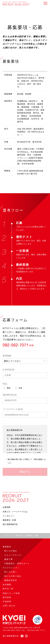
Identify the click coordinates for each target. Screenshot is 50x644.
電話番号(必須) (10, 395)
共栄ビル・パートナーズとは (15, 512)
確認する (25, 472)
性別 (5, 384)
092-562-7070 (14, 630)
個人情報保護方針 (10, 524)
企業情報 (6, 507)
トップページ (8, 536)
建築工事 (9, 559)
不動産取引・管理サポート (17, 564)
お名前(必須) (9, 370)
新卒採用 (7, 598)
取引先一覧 (8, 589)
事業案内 (7, 547)
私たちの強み (11, 551)
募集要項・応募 (9, 520)
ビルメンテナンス (13, 555)
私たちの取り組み (13, 576)
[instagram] (26, 636)
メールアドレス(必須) (13, 409)
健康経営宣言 (11, 580)
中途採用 (7, 602)
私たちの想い (11, 572)
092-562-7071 (18, 345)
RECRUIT (19, 536)
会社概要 (7, 585)
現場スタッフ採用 (11, 593)
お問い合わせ (9, 606)
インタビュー (8, 516)
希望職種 (7, 356)
